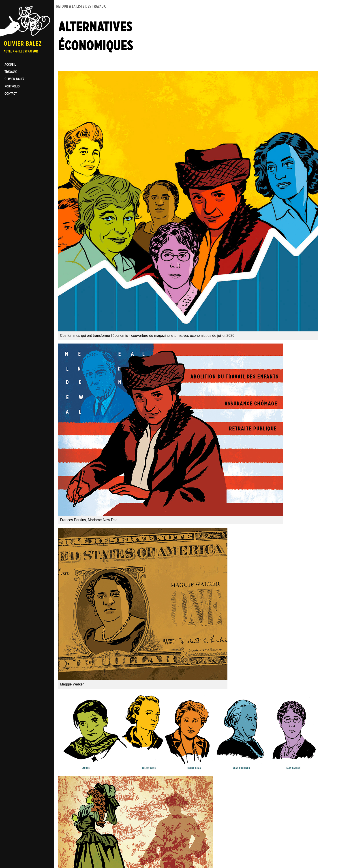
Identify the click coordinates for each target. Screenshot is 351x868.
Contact (11, 93)
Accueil (10, 64)
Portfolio (12, 86)
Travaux (11, 72)
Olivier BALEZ (15, 79)
